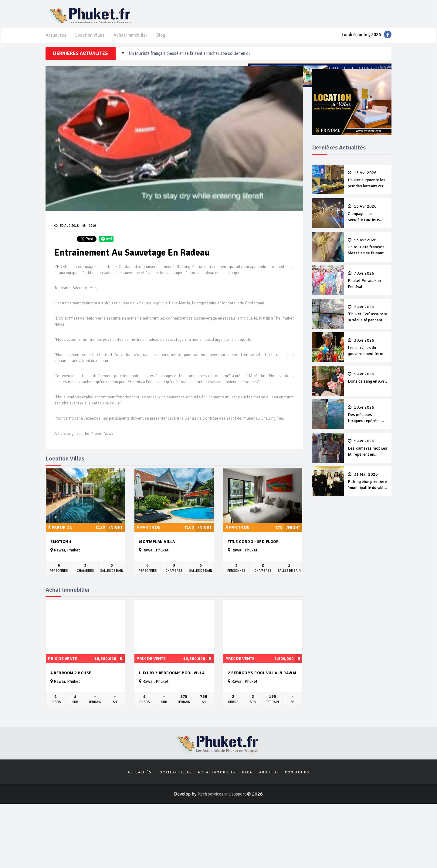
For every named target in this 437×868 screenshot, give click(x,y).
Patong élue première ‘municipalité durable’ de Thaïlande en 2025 (368, 488)
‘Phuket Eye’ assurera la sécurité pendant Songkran (368, 322)
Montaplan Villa (157, 550)
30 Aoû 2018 (67, 234)
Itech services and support (222, 804)
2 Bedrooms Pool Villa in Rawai (262, 682)
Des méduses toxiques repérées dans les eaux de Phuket (368, 422)
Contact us (297, 782)
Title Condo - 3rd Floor (253, 550)
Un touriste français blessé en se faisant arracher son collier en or (368, 255)
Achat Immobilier (133, 41)
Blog (164, 41)
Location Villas (91, 41)
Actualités (56, 41)
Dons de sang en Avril (368, 385)
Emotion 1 (61, 550)
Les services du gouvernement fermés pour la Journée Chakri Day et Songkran (368, 355)
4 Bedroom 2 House (71, 682)
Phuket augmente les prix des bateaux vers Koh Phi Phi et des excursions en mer (368, 188)
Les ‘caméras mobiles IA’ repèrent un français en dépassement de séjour (368, 455)
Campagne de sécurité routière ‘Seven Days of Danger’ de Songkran (198, 62)
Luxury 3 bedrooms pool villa (172, 682)
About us (269, 782)
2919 (90, 234)
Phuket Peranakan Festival (368, 288)
